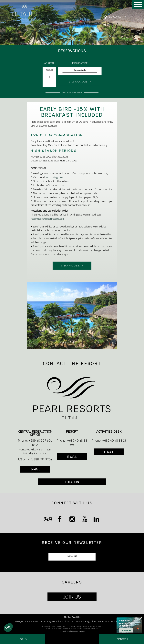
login (100, 626)
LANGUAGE (115, 17)
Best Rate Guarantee (72, 92)
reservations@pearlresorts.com (48, 219)
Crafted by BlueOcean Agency (72, 631)
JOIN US (72, 597)
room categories (54, 177)
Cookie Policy (89, 626)
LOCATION (72, 482)
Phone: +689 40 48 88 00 (72, 443)
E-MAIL (35, 469)
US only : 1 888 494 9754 (35, 459)
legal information (59, 626)
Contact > (122, 639)
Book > (22, 639)
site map (45, 626)
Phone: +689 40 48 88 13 (109, 441)
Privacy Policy (75, 626)
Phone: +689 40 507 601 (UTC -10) (35, 443)
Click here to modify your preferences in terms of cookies (72, 628)
